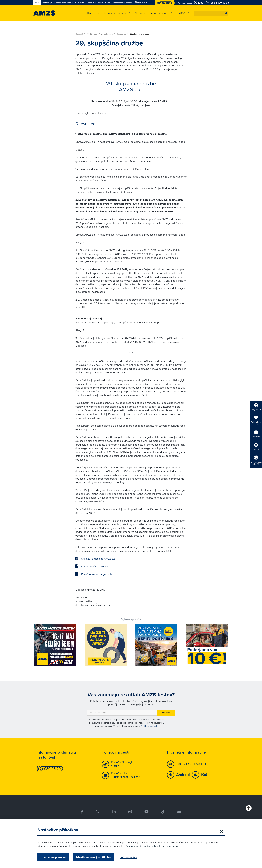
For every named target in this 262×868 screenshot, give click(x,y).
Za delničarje (108, 34)
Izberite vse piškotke (53, 857)
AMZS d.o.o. (93, 34)
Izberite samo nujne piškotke (94, 857)
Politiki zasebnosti (149, 726)
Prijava (166, 713)
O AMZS (80, 34)
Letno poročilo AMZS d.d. (96, 566)
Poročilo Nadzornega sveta (97, 574)
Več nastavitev (128, 857)
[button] (226, 13)
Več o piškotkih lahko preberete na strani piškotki (153, 846)
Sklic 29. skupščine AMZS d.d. (99, 559)
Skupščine (123, 34)
